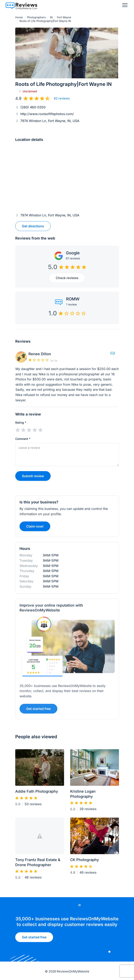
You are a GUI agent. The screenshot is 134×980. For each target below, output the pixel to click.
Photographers (36, 17)
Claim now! (35, 528)
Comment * (23, 439)
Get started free (34, 939)
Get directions (33, 226)
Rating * (21, 423)
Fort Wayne (64, 17)
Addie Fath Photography (37, 793)
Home (19, 17)
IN (51, 17)
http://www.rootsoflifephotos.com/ (47, 114)
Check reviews (67, 278)
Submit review (33, 476)
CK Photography (84, 862)
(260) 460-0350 (33, 107)
